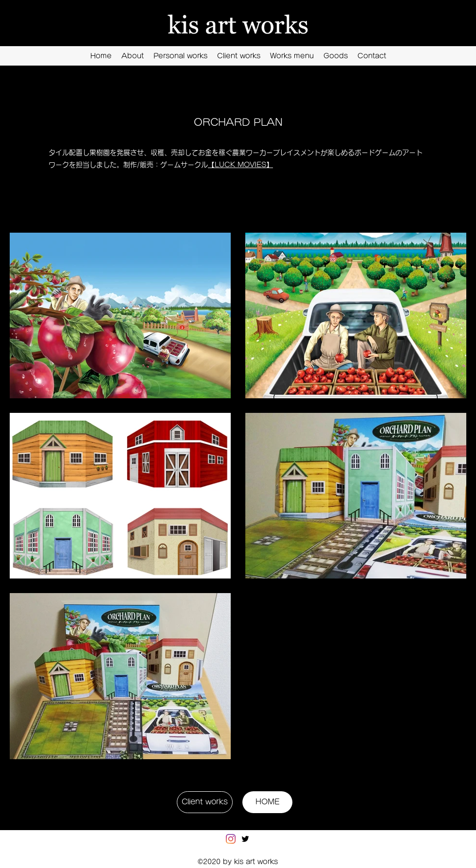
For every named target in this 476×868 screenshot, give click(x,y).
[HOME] (267, 802)
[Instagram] (231, 839)
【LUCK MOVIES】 (240, 165)
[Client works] (205, 802)
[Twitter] (245, 839)
